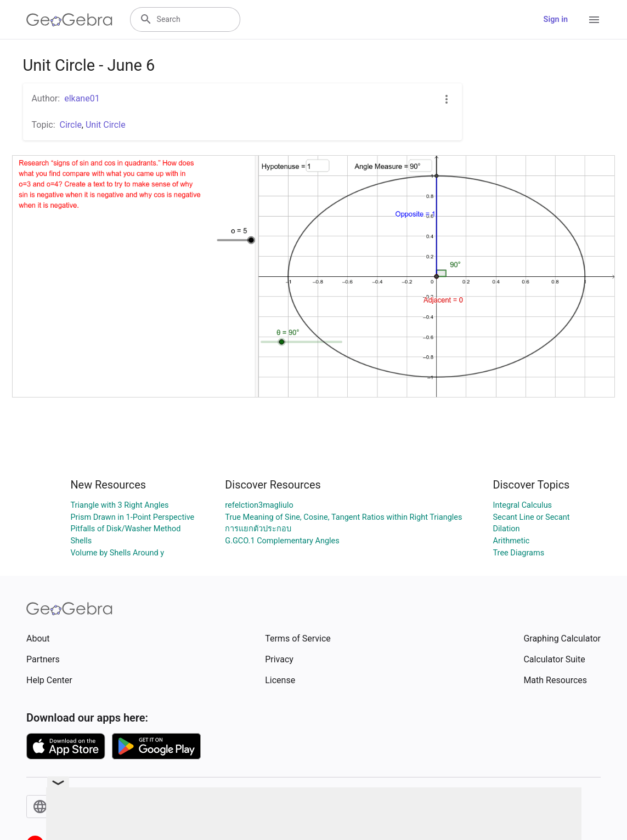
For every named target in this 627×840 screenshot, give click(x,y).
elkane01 (82, 98)
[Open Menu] (594, 20)
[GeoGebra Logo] (69, 20)
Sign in (556, 19)
